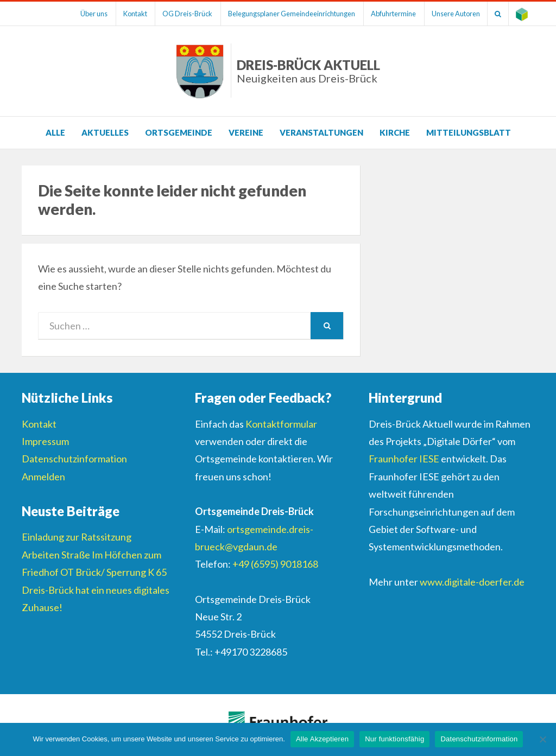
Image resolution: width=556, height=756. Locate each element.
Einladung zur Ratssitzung (77, 537)
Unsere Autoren (450, 14)
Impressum (45, 441)
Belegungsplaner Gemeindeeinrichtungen (282, 14)
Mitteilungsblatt (469, 132)
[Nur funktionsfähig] (542, 739)
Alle (55, 132)
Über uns (77, 14)
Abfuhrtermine (386, 14)
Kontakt (121, 14)
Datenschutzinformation (74, 459)
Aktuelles (105, 132)
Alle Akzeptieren (322, 739)
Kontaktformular (281, 424)
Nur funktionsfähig (394, 739)
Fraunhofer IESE (404, 459)
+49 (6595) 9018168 (275, 564)
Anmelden (43, 477)
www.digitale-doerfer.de (472, 582)
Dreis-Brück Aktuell (308, 71)
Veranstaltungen (321, 132)
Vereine (246, 132)
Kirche (395, 132)
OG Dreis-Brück (175, 14)
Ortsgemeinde (179, 132)
